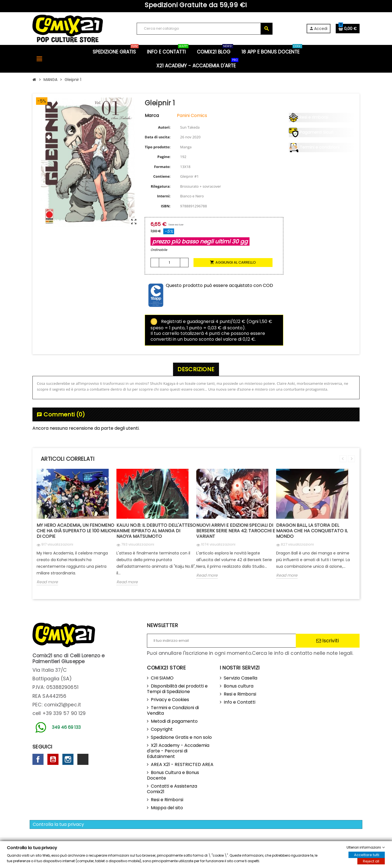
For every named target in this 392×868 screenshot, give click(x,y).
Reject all (371, 861)
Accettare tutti (367, 855)
